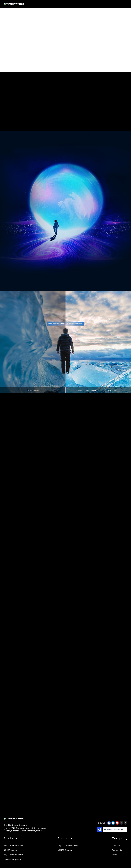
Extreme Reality (33, 390)
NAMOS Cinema (65, 850)
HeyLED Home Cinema (13, 855)
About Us (116, 845)
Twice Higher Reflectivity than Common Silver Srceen (98, 390)
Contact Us (117, 850)
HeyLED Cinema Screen (14, 845)
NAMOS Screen (10, 850)
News (114, 855)
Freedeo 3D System (12, 859)
